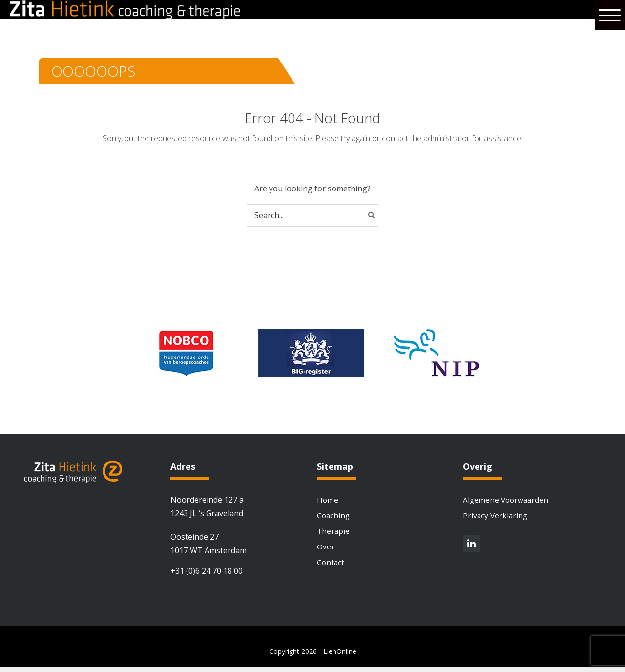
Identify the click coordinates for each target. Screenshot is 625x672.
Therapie (334, 533)
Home (328, 500)
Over (326, 550)
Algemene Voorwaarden (507, 500)
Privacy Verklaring (496, 517)
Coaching (334, 517)
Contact (331, 567)
